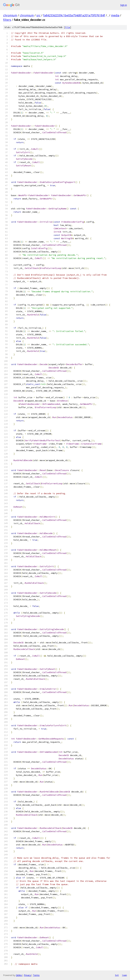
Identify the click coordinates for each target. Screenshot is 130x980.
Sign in (124, 5)
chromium (10, 15)
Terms (36, 975)
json (124, 975)
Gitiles (19, 975)
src (38, 15)
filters (7, 20)
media (115, 15)
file (68, 27)
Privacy (27, 975)
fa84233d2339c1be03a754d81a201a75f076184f (74, 15)
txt (117, 975)
